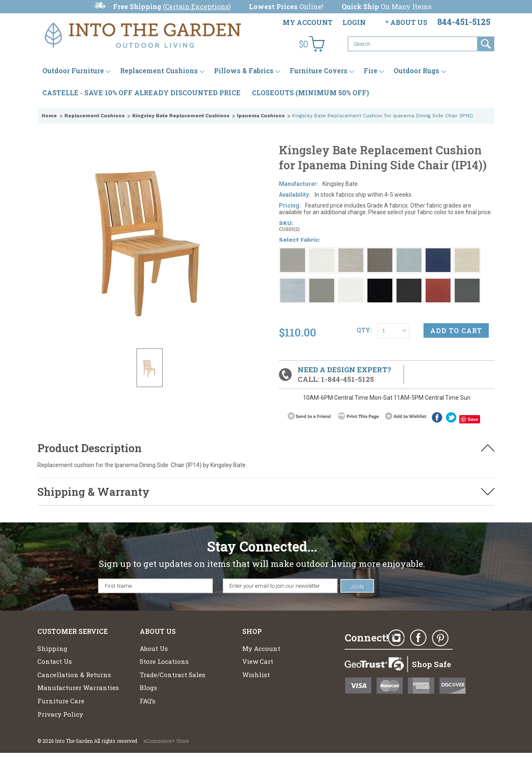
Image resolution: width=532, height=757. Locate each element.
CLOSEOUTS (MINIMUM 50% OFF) (310, 93)
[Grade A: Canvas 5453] (322, 252)
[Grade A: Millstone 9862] (409, 282)
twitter (451, 417)
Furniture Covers (319, 71)
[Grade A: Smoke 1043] (293, 252)
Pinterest (440, 638)
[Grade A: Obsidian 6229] (380, 282)
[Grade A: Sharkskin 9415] (322, 282)
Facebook (437, 417)
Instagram (396, 638)
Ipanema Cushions (261, 116)
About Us (409, 22)
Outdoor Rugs (416, 71)
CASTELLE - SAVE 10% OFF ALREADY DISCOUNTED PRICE (142, 93)
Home (49, 116)
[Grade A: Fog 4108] (351, 252)
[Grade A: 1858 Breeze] (409, 252)
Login (354, 22)
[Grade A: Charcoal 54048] (467, 282)
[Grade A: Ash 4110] (380, 252)
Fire (371, 71)
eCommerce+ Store (166, 741)
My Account (308, 22)
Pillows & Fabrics (244, 71)
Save (473, 419)
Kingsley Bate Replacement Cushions (181, 116)
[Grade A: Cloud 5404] (351, 282)
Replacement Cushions (159, 71)
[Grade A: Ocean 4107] (293, 282)
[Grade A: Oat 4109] (467, 252)
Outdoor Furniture (73, 71)
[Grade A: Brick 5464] (438, 282)
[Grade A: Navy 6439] (438, 252)
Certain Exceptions (197, 6)
